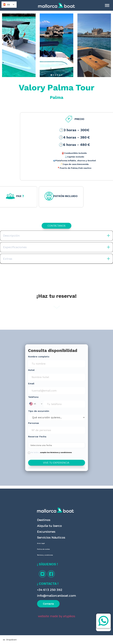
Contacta (48, 604)
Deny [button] (67, 629)
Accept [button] (90, 629)
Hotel (31, 370)
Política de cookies (43, 549)
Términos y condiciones (45, 555)
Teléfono (33, 397)
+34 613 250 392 (50, 590)
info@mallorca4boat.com (56, 596)
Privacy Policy (11, 636)
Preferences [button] (48, 629)
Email (31, 384)
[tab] (51, 75)
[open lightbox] (19, 45)
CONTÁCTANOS (56, 226)
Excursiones (46, 532)
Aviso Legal (41, 543)
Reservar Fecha (37, 437)
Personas (34, 423)
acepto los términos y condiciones (56, 452)
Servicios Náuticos (51, 537)
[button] (36, 404)
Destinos (44, 520)
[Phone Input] (64, 404)
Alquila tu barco (49, 526)
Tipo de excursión (39, 411)
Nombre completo (39, 357)
